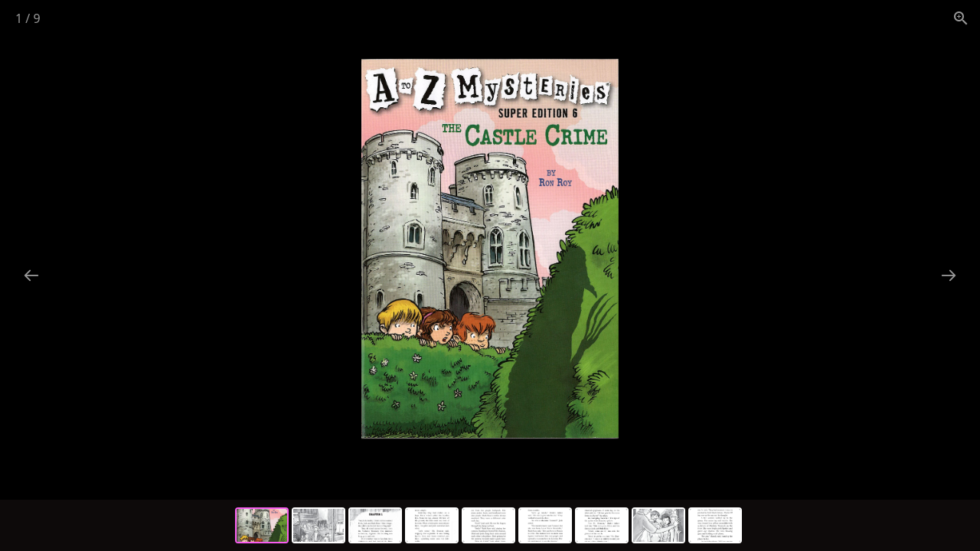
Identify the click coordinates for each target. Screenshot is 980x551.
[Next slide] (949, 275)
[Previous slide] (31, 275)
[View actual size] (961, 18)
